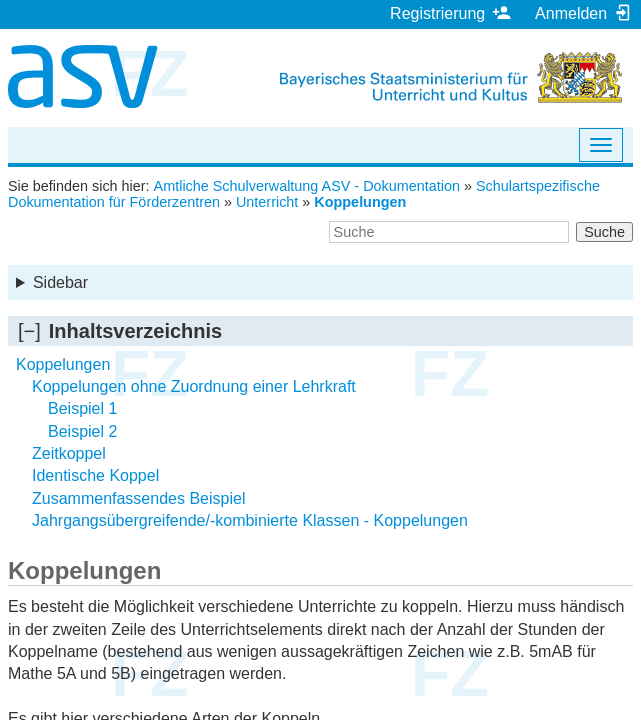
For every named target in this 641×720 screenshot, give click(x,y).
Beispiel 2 (82, 431)
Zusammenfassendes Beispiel (138, 498)
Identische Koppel (95, 475)
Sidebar (60, 282)
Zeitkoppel (69, 453)
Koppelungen (360, 202)
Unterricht (267, 202)
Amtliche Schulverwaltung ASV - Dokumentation (307, 186)
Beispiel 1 (82, 408)
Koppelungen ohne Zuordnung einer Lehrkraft (194, 386)
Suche (604, 232)
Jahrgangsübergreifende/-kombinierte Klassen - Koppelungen (250, 520)
